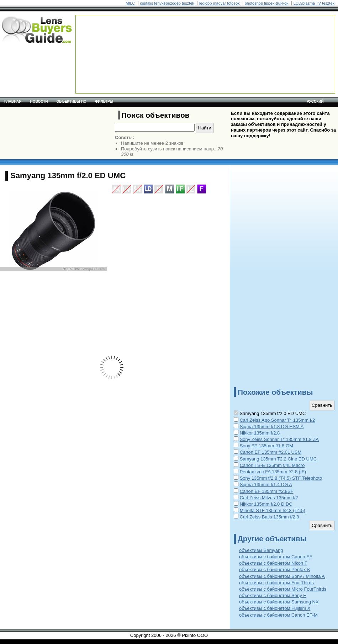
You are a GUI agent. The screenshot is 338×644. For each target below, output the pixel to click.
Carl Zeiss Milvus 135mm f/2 (269, 498)
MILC (130, 3)
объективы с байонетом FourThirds (276, 583)
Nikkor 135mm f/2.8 (260, 433)
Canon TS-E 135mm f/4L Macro (272, 465)
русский (315, 102)
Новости (39, 102)
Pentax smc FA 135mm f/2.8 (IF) (273, 472)
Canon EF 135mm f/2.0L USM (271, 452)
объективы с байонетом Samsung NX (279, 602)
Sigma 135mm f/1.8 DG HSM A (272, 427)
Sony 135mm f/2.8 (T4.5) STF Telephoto (281, 478)
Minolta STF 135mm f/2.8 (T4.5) (273, 510)
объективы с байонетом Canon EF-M (278, 615)
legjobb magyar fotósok (220, 3)
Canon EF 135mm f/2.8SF (267, 491)
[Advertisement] (105, 38)
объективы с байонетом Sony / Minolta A (282, 576)
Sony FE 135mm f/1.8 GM (266, 446)
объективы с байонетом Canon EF (276, 557)
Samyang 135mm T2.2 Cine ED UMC (278, 459)
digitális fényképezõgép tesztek (167, 3)
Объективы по (72, 102)
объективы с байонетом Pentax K (275, 570)
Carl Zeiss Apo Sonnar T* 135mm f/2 (277, 420)
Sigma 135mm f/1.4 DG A (266, 485)
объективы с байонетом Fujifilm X (275, 608)
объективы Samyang (261, 550)
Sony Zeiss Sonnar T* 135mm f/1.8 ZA (279, 439)
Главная (13, 102)
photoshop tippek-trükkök (267, 3)
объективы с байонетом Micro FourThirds (283, 589)
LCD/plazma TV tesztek (314, 3)
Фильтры (104, 102)
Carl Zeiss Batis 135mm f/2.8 (270, 517)
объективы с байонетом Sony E (273, 595)
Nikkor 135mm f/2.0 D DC (266, 504)
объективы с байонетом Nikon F (273, 563)
